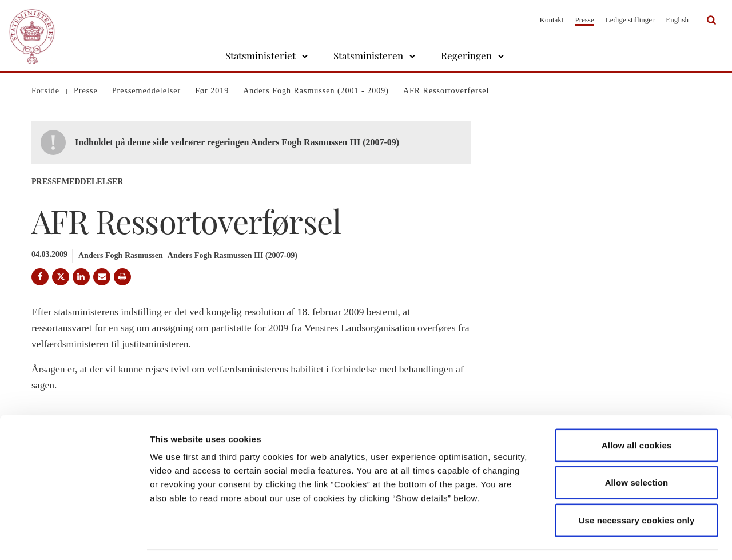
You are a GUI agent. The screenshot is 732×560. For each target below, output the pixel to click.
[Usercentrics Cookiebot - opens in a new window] (74, 538)
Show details (600, 537)
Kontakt (552, 20)
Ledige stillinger (630, 20)
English (677, 20)
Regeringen (466, 55)
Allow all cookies (637, 410)
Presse (584, 20)
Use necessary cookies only (637, 485)
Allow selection (637, 448)
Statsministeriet (260, 55)
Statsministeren (368, 55)
